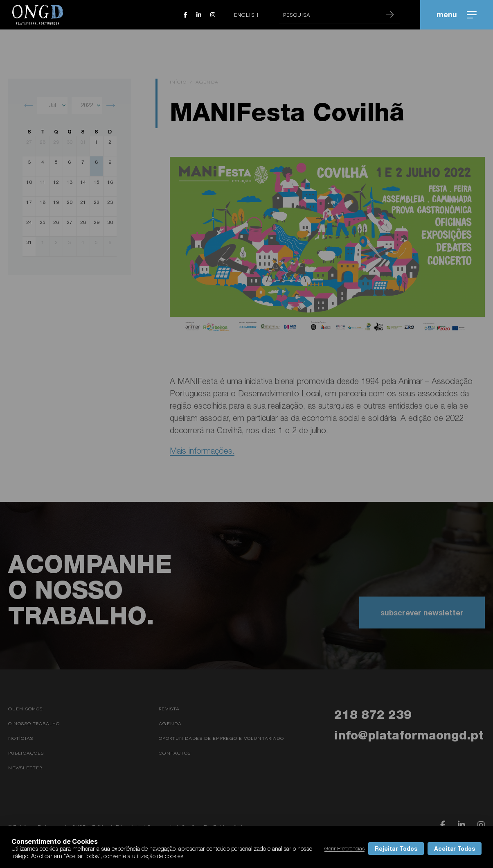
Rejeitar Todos (396, 849)
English (246, 15)
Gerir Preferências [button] (344, 848)
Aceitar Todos (455, 849)
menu (457, 14)
